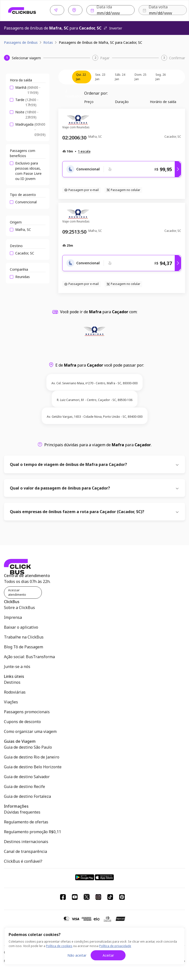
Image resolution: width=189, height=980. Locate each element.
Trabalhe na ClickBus (24, 636)
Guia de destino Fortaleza (27, 795)
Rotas (48, 41)
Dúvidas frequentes (22, 811)
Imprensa (13, 616)
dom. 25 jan (141, 76)
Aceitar (108, 955)
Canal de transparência (25, 850)
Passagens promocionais (27, 711)
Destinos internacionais (26, 841)
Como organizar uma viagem (30, 730)
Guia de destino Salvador (27, 776)
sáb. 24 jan (120, 76)
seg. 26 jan (161, 76)
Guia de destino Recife (24, 786)
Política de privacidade (115, 946)
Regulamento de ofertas (26, 821)
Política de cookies (59, 946)
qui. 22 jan (81, 76)
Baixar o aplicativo (21, 626)
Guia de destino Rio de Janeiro (32, 756)
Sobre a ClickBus (19, 607)
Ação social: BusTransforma (29, 656)
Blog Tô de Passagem (24, 646)
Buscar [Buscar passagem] (166, 10)
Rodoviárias (15, 691)
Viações (11, 701)
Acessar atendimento (17, 591)
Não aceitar (77, 955)
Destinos (12, 681)
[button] (84, 151)
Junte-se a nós (17, 666)
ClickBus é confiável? (23, 860)
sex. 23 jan (100, 76)
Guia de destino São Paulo (28, 746)
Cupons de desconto (22, 721)
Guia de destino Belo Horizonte (33, 766)
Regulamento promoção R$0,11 (32, 831)
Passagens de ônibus (21, 41)
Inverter (113, 27)
